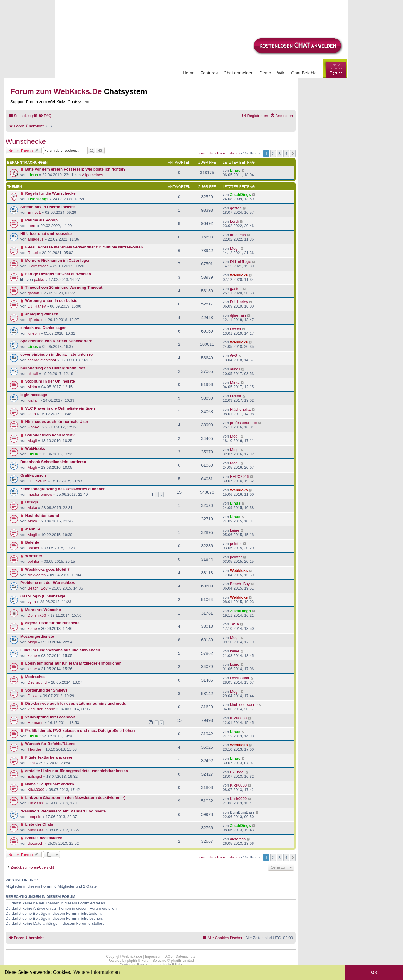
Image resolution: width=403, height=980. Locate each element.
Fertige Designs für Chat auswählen (58, 274)
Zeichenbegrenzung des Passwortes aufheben (63, 489)
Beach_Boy (37, 588)
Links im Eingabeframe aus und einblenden (60, 650)
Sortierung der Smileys (46, 690)
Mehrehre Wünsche (43, 610)
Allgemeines (93, 175)
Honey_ (34, 427)
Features (209, 73)
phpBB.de (174, 965)
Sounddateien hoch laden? (50, 435)
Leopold (35, 817)
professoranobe (244, 423)
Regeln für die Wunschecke (51, 193)
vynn (32, 602)
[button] (293, 153)
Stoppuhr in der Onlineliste (50, 381)
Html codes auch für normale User (57, 421)
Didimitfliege (38, 266)
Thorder (34, 749)
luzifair (33, 400)
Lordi (32, 226)
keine (235, 530)
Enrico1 (34, 212)
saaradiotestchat (42, 360)
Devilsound (37, 682)
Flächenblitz (240, 409)
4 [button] (286, 153)
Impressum (154, 956)
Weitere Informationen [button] (96, 972)
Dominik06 (37, 615)
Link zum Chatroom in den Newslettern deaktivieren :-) (75, 798)
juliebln (34, 333)
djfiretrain (36, 320)
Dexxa (235, 329)
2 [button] (273, 153)
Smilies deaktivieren (44, 838)
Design (32, 502)
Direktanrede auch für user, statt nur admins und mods (76, 703)
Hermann (36, 723)
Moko (32, 508)
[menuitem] (45, 116)
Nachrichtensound (42, 516)
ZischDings (38, 199)
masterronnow (40, 494)
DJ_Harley (37, 306)
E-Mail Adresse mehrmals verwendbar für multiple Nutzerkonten (84, 247)
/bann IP (33, 529)
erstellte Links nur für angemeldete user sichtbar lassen (77, 771)
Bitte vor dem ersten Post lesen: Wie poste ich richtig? (75, 169)
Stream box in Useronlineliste (47, 207)
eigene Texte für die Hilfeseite (52, 623)
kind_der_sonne (41, 709)
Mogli (235, 248)
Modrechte (35, 677)
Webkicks (239, 275)
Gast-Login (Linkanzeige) (43, 596)
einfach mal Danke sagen (43, 328)
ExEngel (35, 776)
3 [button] (279, 153)
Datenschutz (185, 956)
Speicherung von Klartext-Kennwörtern (56, 341)
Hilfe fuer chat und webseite (46, 234)
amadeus (36, 239)
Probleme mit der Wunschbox (48, 583)
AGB (169, 956)
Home (189, 73)
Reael (33, 253)
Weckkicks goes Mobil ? (47, 569)
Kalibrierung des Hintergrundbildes (53, 368)
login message (34, 395)
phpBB (132, 961)
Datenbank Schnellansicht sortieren (53, 462)
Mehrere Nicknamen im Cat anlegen (58, 260)
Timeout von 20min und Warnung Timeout (64, 287)
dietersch (36, 843)
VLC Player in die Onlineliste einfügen (60, 408)
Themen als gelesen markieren (218, 153)
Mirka (32, 387)
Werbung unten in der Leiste (51, 301)
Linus (33, 175)
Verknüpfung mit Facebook (50, 717)
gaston (236, 208)
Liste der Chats (39, 824)
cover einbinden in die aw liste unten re (56, 354)
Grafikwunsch (33, 475)
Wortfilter (34, 556)
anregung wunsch (42, 314)
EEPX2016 (37, 481)
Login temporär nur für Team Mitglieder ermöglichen (73, 663)
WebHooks (35, 449)
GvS (234, 356)
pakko (39, 279)
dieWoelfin (37, 575)
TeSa (234, 624)
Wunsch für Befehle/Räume (50, 744)
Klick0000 (238, 718)
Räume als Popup (42, 220)
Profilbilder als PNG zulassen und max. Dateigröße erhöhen (80, 731)
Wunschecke (26, 141)
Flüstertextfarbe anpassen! (50, 757)
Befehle (32, 542)
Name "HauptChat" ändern (50, 784)
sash (32, 414)
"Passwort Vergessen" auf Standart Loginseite (63, 811)
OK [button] (374, 972)
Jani (31, 763)
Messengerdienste (37, 636)
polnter (33, 548)
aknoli (33, 374)
